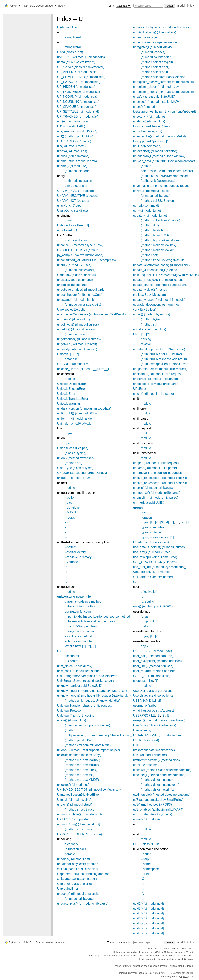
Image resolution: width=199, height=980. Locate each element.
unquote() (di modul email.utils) (78, 894)
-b (66, 522)
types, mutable (151, 532)
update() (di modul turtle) (150, 216)
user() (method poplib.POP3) (153, 606)
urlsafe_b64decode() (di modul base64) (160, 478)
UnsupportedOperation (149, 141)
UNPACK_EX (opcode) (73, 819)
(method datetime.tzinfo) (158, 790)
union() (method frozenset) (75, 458)
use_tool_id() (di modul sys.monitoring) (160, 567)
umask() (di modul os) (72, 151)
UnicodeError (66, 394)
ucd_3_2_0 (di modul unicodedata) (81, 57)
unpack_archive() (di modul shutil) (80, 814)
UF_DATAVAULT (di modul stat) (79, 82)
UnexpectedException (72, 310)
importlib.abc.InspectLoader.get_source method (97, 616)
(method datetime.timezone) (160, 785)
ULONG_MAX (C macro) (74, 141)
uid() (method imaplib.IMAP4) (77, 131)
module (70, 379)
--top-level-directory (78, 557)
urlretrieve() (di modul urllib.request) (158, 473)
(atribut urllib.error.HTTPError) (161, 354)
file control (72, 656)
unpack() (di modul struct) (75, 804)
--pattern (71, 547)
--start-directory (75, 552)
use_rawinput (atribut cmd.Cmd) (155, 557)
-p (66, 567)
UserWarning (142, 730)
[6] (177, 522)
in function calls (75, 849)
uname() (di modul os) (72, 166)
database (71, 359)
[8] (188, 522)
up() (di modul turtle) (147, 211)
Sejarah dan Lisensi (155, 959)
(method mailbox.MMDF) (82, 780)
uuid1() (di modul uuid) (149, 904)
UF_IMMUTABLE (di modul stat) (79, 92)
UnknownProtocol (69, 710)
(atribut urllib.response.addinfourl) (164, 359)
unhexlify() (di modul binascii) (77, 349)
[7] (183, 522)
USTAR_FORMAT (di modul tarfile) (157, 735)
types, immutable (153, 527)
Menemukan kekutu (183, 973)
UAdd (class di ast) (70, 52)
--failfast (70, 512)
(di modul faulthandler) (156, 57)
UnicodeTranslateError (73, 399)
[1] (87, 225)
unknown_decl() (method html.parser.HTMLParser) (92, 691)
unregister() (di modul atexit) (152, 47)
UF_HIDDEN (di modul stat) (76, 87)
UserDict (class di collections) (153, 691)
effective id (148, 592)
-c (66, 527)
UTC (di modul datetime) (150, 755)
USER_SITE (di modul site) (152, 676)
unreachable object (146, 37)
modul (181, 6)
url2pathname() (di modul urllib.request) (160, 369)
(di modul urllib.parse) (80, 899)
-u (142, 899)
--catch (70, 503)
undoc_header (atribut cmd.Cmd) (80, 295)
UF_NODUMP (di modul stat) (77, 97)
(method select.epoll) (155, 67)
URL (136, 334)
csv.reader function (78, 611)
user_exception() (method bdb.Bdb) (157, 661)
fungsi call (148, 621)
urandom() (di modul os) (150, 329)
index (191, 6)
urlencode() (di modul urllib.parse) (156, 384)
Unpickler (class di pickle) (75, 884)
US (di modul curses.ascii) (151, 542)
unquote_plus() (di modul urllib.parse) (83, 904)
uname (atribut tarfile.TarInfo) (77, 161)
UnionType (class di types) (75, 468)
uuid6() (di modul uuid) (149, 923)
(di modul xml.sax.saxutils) (83, 305)
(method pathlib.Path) (80, 740)
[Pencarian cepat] (148, 6)
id (142, 597)
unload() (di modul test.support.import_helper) (89, 750)
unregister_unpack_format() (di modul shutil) (163, 92)
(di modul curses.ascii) (80, 270)
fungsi (145, 616)
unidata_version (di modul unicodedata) (84, 409)
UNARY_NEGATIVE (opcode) (78, 196)
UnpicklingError (68, 889)
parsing (146, 339)
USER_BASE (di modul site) (153, 651)
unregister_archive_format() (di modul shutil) (163, 82)
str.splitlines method (79, 636)
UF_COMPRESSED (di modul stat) (81, 77)
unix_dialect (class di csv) (75, 666)
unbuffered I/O (67, 230)
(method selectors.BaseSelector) (163, 77)
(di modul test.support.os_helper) (88, 725)
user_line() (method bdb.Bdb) (153, 666)
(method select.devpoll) (157, 62)
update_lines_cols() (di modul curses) (159, 280)
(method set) (74, 463)
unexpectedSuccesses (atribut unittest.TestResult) (91, 314)
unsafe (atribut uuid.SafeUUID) (154, 97)
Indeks (62, 6)
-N (142, 894)
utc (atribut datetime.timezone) (154, 750)
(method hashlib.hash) (156, 230)
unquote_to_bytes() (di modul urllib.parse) (162, 27)
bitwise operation (77, 186)
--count (146, 854)
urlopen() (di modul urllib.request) (156, 463)
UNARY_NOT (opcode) (73, 201)
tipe (67, 443)
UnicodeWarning (69, 404)
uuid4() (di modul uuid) (149, 913)
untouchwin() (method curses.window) (159, 156)
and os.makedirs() (77, 240)
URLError (140, 389)
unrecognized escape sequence (155, 42)
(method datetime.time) (157, 780)
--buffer (70, 498)
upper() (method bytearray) (152, 314)
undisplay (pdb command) (75, 280)
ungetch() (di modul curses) (76, 329)
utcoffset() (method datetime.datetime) (159, 775)
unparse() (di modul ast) (74, 859)
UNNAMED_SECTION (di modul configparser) (89, 790)
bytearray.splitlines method (83, 602)
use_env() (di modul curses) (152, 552)
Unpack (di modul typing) (74, 800)
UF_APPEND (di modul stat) (77, 72)
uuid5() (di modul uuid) (149, 918)
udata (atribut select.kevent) (76, 62)
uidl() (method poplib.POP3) (76, 136)
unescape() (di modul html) (76, 300)
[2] (77, 354)
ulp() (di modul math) (71, 146)
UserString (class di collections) (155, 725)
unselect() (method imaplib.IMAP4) (157, 102)
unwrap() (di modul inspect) (152, 191)
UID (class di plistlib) (71, 126)
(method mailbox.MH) (80, 775)
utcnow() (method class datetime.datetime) (162, 770)
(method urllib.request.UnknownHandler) (93, 701)
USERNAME (142, 701)
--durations (72, 508)
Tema (119, 6)
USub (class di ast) (146, 740)
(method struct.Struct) (80, 810)
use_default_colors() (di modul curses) (159, 547)
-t (66, 577)
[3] (94, 646)
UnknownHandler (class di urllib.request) (85, 705)
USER (137, 582)
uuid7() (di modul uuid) (149, 928)
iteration (146, 517)
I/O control (72, 661)
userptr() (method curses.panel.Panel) (159, 720)
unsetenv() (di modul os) (150, 117)
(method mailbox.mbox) (81, 770)
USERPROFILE (144, 716)
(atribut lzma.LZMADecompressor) (165, 176)
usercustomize (143, 681)
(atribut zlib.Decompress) (158, 181)
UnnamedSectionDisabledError (79, 795)
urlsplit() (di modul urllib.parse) (154, 488)
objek (69, 433)
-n (142, 889)
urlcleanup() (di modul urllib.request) (158, 374)
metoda (146, 626)
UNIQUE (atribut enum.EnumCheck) (82, 473)
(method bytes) (151, 319)
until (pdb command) (147, 146)
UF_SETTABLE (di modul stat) (78, 111)
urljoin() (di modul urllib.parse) (154, 394)
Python (13, 6)
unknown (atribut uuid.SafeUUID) (80, 686)
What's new (73, 646)
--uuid (145, 874)
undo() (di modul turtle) (73, 285)
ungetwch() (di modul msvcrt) (77, 344)
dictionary (71, 844)
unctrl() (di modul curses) (74, 265)
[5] (172, 522)
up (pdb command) (146, 205)
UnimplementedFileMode (74, 423)
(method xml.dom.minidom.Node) (88, 745)
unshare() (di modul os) (149, 121)
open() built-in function (80, 631)
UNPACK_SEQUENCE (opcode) (80, 834)
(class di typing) (76, 453)
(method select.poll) (154, 72)
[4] (167, 522)
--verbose (71, 562)
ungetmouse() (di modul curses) (79, 339)
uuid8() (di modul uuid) (149, 933)
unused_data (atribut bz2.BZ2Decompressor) (164, 161)
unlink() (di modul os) (72, 720)
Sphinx (184, 977)
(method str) (149, 324)
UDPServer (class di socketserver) (81, 67)
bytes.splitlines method (81, 606)
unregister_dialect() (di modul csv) (156, 87)
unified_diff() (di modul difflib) (77, 413)
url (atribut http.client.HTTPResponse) (159, 349)
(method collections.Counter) (161, 220)
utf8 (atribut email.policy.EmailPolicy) (158, 800)
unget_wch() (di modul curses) (78, 324)
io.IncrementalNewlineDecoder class (90, 621)
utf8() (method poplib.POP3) (152, 804)
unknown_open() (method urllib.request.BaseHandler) (94, 696)
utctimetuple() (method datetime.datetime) (162, 795)
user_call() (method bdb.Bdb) (153, 656)
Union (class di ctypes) (73, 448)
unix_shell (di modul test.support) (80, 671)
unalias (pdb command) (73, 156)
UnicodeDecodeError (72, 384)
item (144, 512)
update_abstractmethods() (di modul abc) (161, 265)
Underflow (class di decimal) (77, 275)
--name (146, 864)
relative (146, 344)
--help (145, 859)
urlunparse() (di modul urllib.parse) (157, 493)
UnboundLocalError (71, 225)
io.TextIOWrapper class (81, 626)
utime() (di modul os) (147, 819)
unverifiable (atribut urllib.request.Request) (162, 186)
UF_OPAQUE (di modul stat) (77, 107)
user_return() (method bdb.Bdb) (155, 671)
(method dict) (150, 225)
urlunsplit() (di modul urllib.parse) (156, 498)
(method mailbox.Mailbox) (83, 760)
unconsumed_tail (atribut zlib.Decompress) (86, 260)
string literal (73, 37)
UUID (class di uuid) (147, 844)
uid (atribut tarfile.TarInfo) (74, 121)
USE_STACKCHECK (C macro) (155, 562)
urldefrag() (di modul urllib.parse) (156, 379)
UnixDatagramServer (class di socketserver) (87, 676)
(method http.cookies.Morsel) (161, 240)
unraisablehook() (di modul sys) (155, 32)
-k (66, 537)
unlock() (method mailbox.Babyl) (79, 755)
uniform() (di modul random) (76, 418)
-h (142, 884)
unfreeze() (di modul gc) (74, 319)
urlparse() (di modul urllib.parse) (155, 468)
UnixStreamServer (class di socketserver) (86, 681)
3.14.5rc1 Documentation (39, 6)
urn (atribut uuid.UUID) (149, 503)
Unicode (63, 354)
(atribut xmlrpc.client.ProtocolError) (165, 364)
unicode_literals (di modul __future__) (83, 369)
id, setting (147, 602)
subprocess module (78, 641)
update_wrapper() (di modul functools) (159, 300)
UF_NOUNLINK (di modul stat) (78, 102)
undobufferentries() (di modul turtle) (81, 290)
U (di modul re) (67, 27)
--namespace (150, 869)
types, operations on (155, 537)
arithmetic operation (79, 181)
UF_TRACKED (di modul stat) (78, 117)
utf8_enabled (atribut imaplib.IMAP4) (158, 810)
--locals (70, 517)
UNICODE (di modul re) (73, 364)
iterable (70, 854)
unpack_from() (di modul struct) (79, 824)
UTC (136, 745)
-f (66, 532)
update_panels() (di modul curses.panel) (161, 285)
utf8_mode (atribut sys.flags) (153, 814)
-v (66, 582)
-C (142, 879)
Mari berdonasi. (186, 966)
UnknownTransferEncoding (76, 716)
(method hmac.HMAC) (156, 235)
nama (69, 220)
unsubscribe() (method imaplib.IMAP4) (159, 136)
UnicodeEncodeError (72, 389)
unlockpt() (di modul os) (73, 785)
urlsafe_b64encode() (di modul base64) (160, 483)
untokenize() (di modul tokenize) (155, 151)
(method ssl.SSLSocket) (157, 201)
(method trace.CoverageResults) (163, 260)
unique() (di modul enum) (74, 478)
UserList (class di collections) (153, 696)
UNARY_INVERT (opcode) (76, 191)
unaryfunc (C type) (70, 205)
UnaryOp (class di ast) (72, 211)
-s (66, 572)
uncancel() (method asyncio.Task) (80, 245)
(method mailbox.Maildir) (82, 765)
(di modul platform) (78, 171)
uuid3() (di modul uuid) (149, 909)
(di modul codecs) (153, 52)
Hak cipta (153, 949)
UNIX (61, 651)
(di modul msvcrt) (77, 334)
